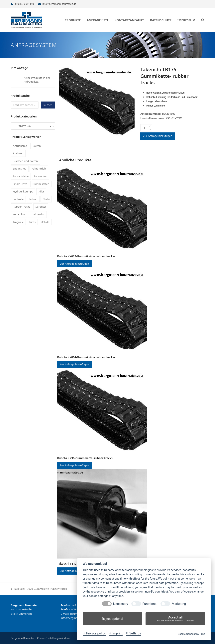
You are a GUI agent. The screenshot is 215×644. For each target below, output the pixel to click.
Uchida (45, 222)
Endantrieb (20, 169)
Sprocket (41, 207)
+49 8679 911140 (24, 4)
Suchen (48, 105)
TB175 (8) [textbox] (32, 126)
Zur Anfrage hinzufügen (158, 136)
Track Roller (37, 214)
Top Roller (19, 214)
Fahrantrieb (39, 169)
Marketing (179, 604)
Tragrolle (18, 222)
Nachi (46, 199)
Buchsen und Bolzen (25, 161)
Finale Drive (20, 184)
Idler (41, 191)
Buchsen (18, 153)
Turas (32, 222)
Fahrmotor (40, 176)
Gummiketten (41, 184)
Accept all (175, 619)
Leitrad (33, 199)
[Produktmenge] (144, 128)
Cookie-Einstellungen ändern (53, 638)
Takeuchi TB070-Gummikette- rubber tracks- (39, 589)
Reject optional (112, 619)
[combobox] (33, 126)
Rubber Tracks (22, 207)
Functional (150, 604)
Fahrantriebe (21, 176)
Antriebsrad (20, 146)
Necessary (121, 604)
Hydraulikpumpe (23, 191)
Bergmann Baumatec (23, 638)
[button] (203, 20)
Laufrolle (18, 199)
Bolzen (37, 146)
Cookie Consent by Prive (191, 634)
